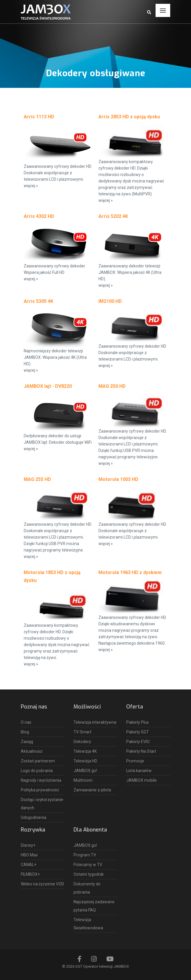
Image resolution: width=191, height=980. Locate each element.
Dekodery (82, 742)
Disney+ (28, 845)
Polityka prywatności (40, 790)
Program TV (85, 855)
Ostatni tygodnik (89, 874)
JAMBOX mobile (141, 780)
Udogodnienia (34, 817)
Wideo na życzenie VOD (42, 884)
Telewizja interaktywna (95, 722)
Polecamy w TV (88, 865)
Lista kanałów (139, 771)
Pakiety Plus (138, 722)
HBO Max (29, 855)
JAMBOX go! (85, 771)
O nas (26, 722)
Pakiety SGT (138, 732)
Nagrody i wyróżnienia (41, 780)
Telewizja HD (85, 761)
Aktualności (32, 751)
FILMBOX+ (30, 874)
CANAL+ (29, 865)
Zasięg (27, 742)
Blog (25, 732)
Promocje (135, 761)
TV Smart (82, 732)
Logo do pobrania (37, 771)
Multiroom (83, 780)
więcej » (31, 186)
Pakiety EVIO (138, 742)
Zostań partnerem (38, 761)
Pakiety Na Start (141, 751)
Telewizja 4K (85, 751)
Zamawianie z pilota (92, 790)
